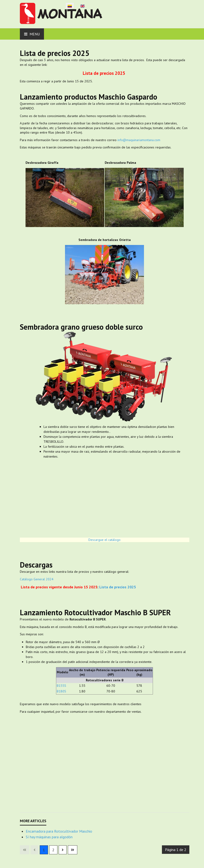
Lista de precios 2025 (104, 73)
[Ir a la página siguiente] (63, 850)
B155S (61, 686)
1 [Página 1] (44, 850)
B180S (61, 691)
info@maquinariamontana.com (139, 140)
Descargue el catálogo (104, 540)
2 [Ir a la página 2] (53, 850)
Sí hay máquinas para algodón (49, 837)
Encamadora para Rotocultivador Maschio (59, 831)
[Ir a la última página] (73, 850)
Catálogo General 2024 (37, 579)
